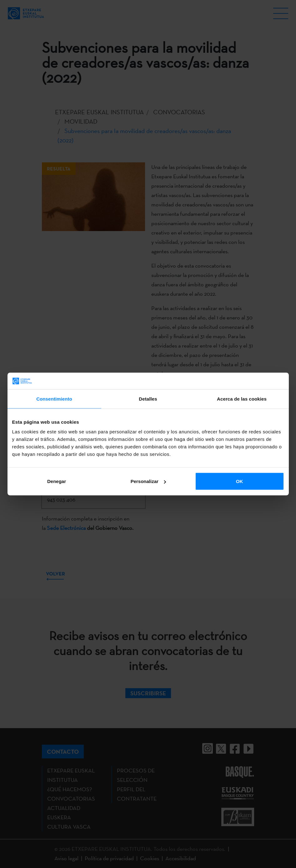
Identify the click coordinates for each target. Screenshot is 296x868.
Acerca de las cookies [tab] (242, 399)
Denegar (57, 481)
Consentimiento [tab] (54, 399)
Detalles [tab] (148, 399)
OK (240, 481)
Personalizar (148, 481)
